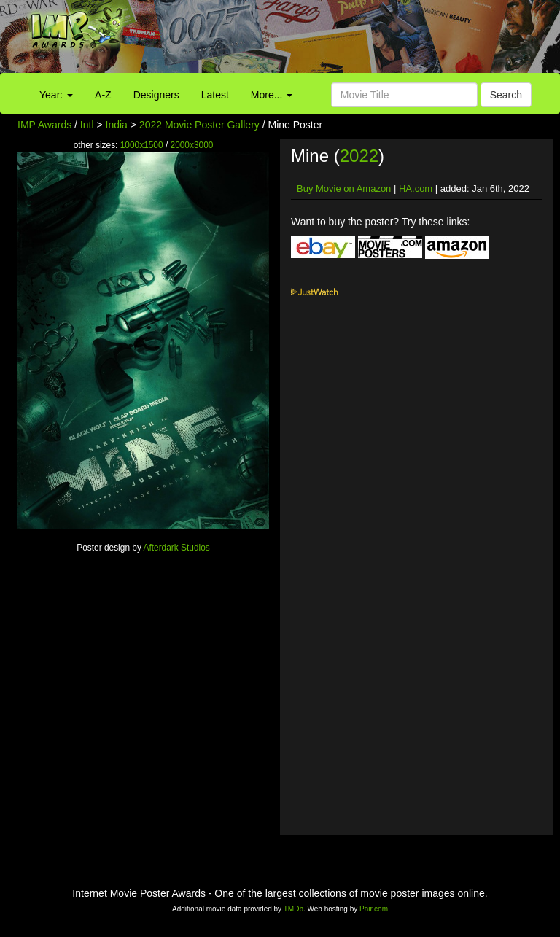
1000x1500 (142, 145)
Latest (215, 95)
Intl (87, 125)
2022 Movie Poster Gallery (199, 125)
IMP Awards (44, 125)
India (117, 125)
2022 (359, 156)
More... (272, 95)
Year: (56, 95)
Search (506, 95)
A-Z (103, 95)
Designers (156, 95)
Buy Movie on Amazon (344, 188)
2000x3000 (192, 145)
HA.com (416, 188)
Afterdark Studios (177, 548)
